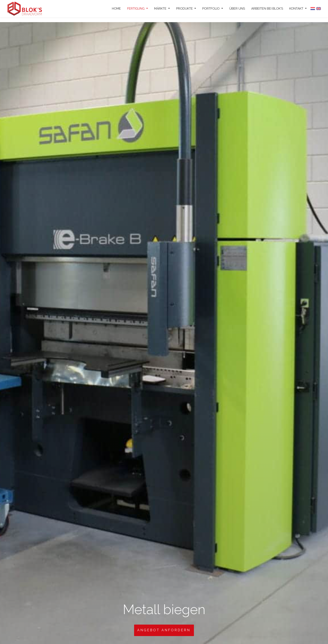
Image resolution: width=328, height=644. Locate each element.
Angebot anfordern (164, 630)
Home (116, 9)
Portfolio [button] (211, 9)
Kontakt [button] (297, 9)
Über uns (237, 9)
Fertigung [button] (136, 9)
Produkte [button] (185, 9)
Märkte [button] (161, 9)
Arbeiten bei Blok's (267, 9)
